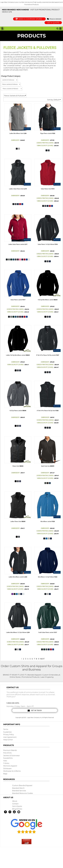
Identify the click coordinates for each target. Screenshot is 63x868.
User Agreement (10, 737)
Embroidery (15, 140)
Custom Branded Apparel (22, 785)
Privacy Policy (9, 734)
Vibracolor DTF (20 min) (45, 146)
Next (42, 659)
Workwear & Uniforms (12, 771)
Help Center (8, 740)
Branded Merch (18, 788)
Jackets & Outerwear (11, 756)
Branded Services (19, 791)
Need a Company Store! (29, 19)
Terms (6, 729)
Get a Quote (17, 806)
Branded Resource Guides (23, 793)
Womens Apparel (10, 766)
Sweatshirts (8, 758)
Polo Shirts (7, 753)
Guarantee (7, 732)
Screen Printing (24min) (45, 143)
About (15, 801)
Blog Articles (17, 809)
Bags (5, 774)
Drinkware (7, 768)
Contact (15, 804)
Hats (5, 761)
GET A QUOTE (53, 23)
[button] (57, 29)
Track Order (55, 19)
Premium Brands (10, 750)
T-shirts (6, 763)
